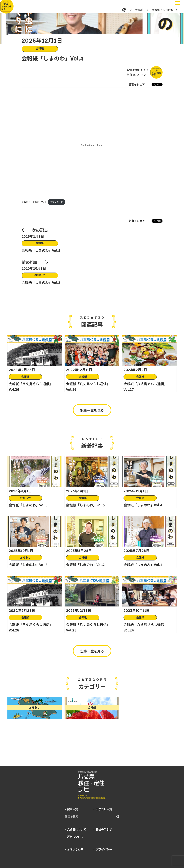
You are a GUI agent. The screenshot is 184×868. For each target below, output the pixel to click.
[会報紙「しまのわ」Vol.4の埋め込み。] (92, 145)
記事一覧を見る (92, 410)
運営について (75, 837)
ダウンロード (56, 202)
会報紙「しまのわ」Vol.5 (41, 250)
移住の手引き (104, 829)
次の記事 (35, 230)
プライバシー (104, 849)
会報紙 (139, 10)
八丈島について (77, 829)
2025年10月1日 (34, 268)
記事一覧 (72, 809)
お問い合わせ (75, 849)
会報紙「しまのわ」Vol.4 (34, 202)
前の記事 (35, 262)
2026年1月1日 (33, 236)
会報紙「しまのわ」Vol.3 (41, 282)
